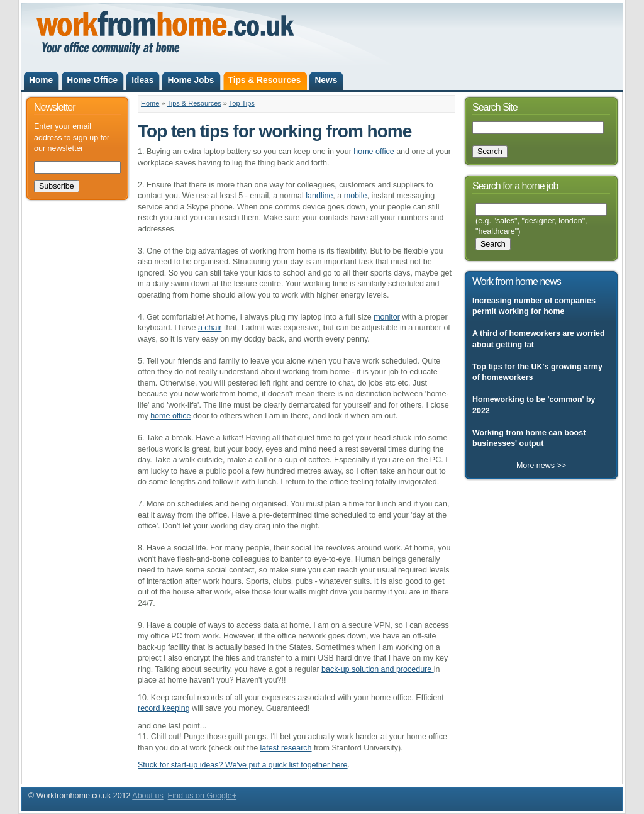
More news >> (541, 466)
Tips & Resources (265, 80)
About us (147, 796)
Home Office (92, 80)
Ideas (142, 80)
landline (319, 196)
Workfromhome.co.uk (116, 43)
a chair (210, 328)
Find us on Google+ (202, 796)
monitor (387, 317)
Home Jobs (191, 80)
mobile (356, 196)
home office (374, 152)
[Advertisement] (452, 24)
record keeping (164, 708)
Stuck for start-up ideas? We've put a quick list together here (243, 765)
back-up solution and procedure (378, 669)
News (326, 80)
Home (41, 80)
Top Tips (242, 103)
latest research (286, 748)
